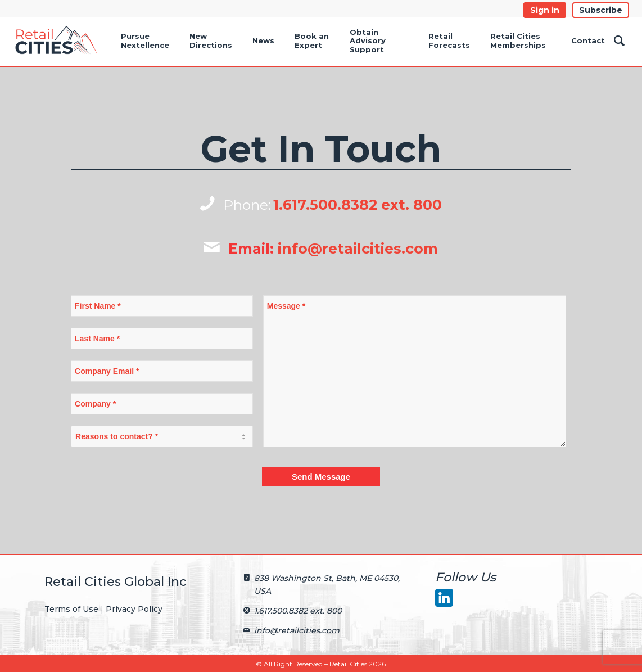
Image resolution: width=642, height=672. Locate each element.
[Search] (619, 41)
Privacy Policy (134, 609)
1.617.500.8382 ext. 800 (358, 205)
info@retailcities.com (358, 249)
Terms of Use (71, 609)
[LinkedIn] (444, 597)
